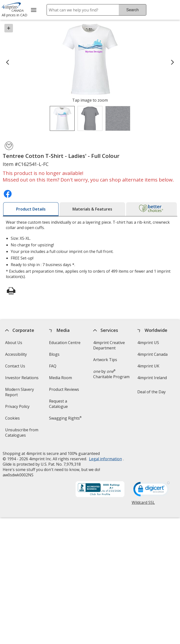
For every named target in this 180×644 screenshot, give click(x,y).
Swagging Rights (65, 418)
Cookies (13, 420)
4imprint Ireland (152, 378)
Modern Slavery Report (20, 394)
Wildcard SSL (143, 504)
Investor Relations (22, 379)
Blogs (55, 354)
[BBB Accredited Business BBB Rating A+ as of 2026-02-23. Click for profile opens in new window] (100, 490)
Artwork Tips (105, 360)
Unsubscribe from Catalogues (23, 434)
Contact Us (15, 366)
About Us (14, 343)
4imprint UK (148, 366)
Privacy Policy (18, 408)
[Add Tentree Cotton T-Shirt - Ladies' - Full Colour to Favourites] (9, 146)
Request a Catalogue (59, 404)
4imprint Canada (152, 354)
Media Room (61, 378)
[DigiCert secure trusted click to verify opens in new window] (151, 490)
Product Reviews (64, 389)
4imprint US (148, 343)
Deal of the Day (151, 392)
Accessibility (16, 354)
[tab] (31, 209)
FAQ (53, 366)
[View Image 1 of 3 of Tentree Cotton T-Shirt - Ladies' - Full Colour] (62, 118)
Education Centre (65, 343)
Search (133, 10)
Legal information (105, 459)
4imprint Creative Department (109, 345)
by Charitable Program (112, 374)
